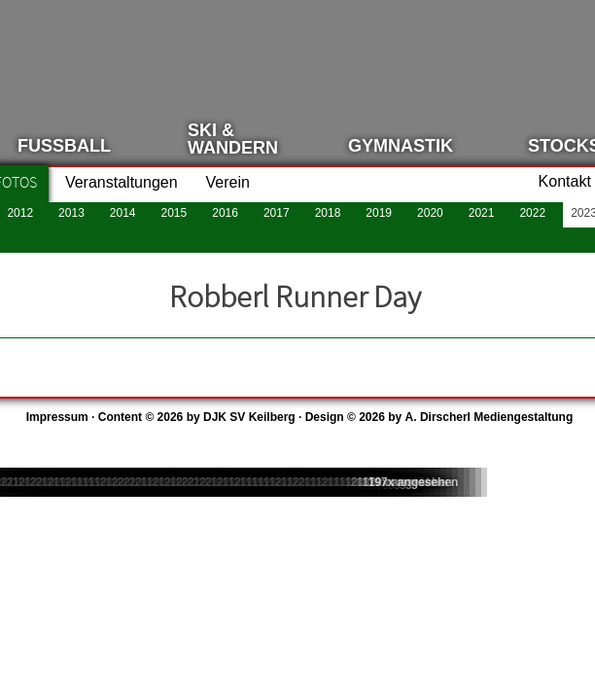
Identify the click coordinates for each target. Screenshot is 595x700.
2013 (71, 213)
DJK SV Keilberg (249, 417)
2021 (482, 213)
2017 (277, 213)
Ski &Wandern (233, 139)
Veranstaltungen (122, 182)
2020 (430, 213)
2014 (123, 213)
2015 (175, 213)
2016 (225, 213)
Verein (228, 182)
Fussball (64, 146)
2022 (532, 213)
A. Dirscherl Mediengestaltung (490, 417)
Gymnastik (401, 146)
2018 (328, 213)
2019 (379, 213)
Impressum (57, 417)
